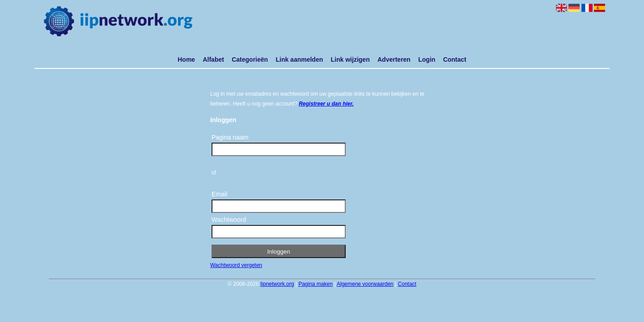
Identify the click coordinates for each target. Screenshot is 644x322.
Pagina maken (316, 284)
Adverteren (394, 59)
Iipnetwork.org (277, 284)
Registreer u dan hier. (326, 104)
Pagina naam (230, 137)
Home (186, 59)
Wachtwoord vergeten (236, 265)
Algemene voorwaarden (365, 284)
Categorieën (250, 59)
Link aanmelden (299, 59)
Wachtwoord (229, 220)
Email (219, 194)
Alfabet (213, 59)
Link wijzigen (350, 59)
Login (427, 59)
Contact (455, 59)
